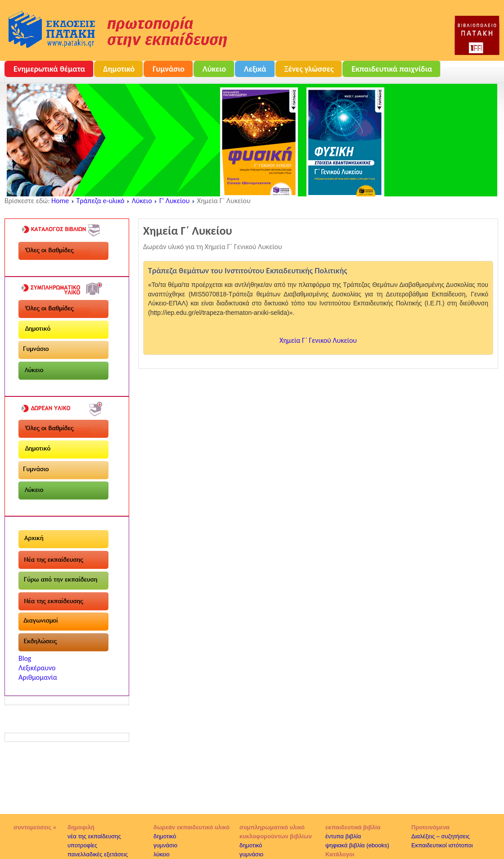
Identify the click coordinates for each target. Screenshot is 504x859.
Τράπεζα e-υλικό (101, 201)
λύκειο (162, 854)
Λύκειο (214, 69)
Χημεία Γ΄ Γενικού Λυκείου (318, 340)
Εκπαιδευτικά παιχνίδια (392, 69)
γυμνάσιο (165, 845)
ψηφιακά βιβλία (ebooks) (357, 845)
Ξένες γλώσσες (309, 69)
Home (60, 201)
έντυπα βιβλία (343, 836)
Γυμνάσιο (169, 69)
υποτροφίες (82, 845)
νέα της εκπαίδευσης (94, 836)
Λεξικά (255, 69)
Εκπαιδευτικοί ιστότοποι (442, 845)
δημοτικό (165, 836)
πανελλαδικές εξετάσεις (98, 854)
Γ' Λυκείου (174, 201)
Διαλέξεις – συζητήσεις (441, 836)
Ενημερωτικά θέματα (49, 69)
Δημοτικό (119, 69)
